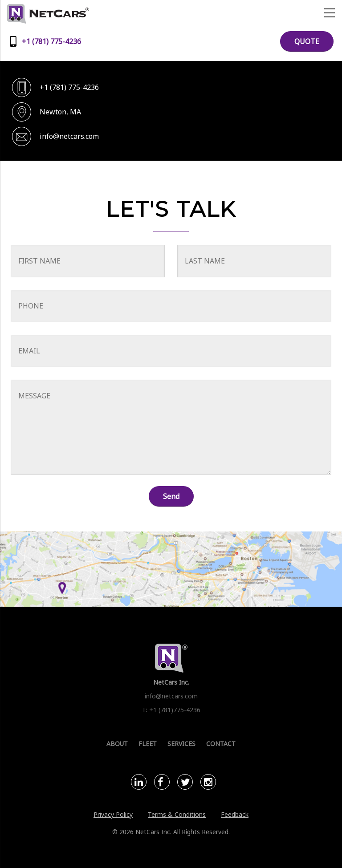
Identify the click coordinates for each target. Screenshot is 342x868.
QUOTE (307, 41)
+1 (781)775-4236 (175, 710)
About (117, 744)
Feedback (235, 814)
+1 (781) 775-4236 (69, 87)
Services (181, 744)
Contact (221, 744)
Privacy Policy (113, 814)
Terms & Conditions (177, 814)
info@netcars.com (69, 136)
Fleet (148, 744)
